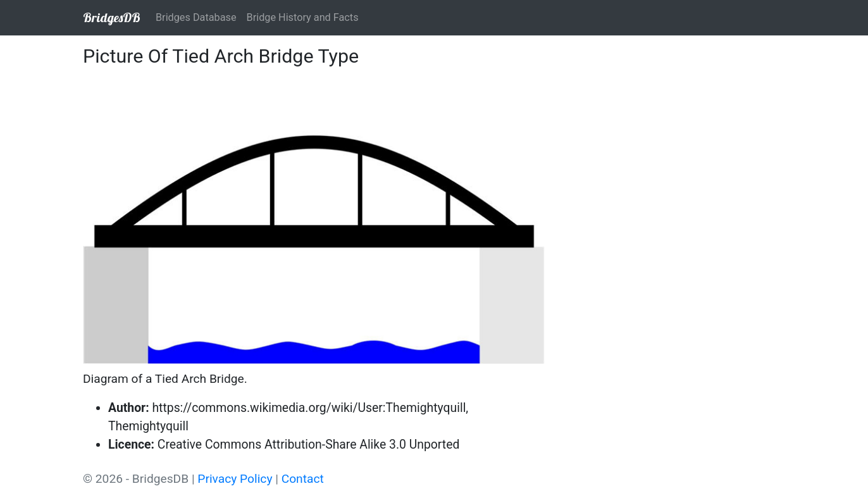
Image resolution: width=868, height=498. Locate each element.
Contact (303, 479)
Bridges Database (196, 17)
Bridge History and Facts (303, 17)
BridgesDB (112, 17)
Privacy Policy (235, 479)
